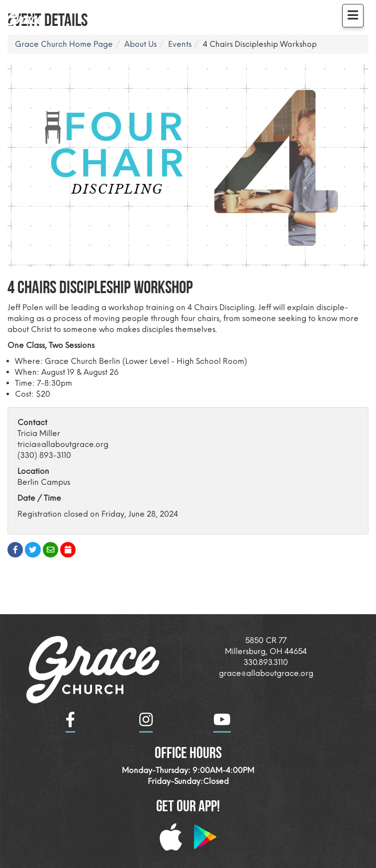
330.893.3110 (266, 662)
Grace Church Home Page (64, 44)
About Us (141, 44)
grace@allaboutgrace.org (266, 673)
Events (180, 44)
